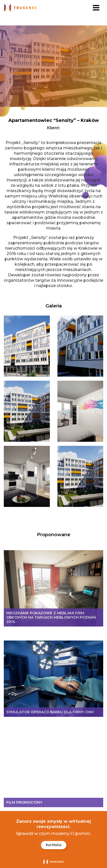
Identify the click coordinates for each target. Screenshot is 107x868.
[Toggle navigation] (96, 8)
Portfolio (54, 845)
